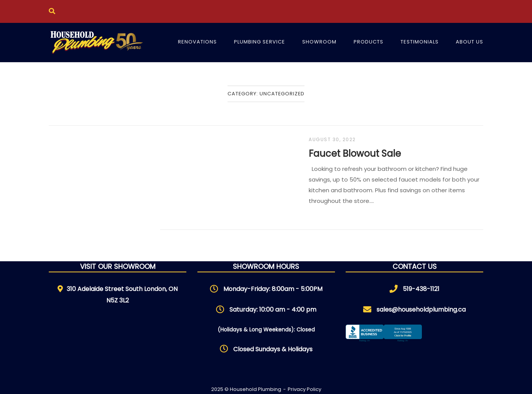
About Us (470, 42)
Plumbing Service (260, 42)
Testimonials (420, 42)
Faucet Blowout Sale (355, 154)
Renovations (197, 42)
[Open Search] (52, 11)
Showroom (319, 42)
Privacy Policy (304, 389)
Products (369, 42)
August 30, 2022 (332, 139)
